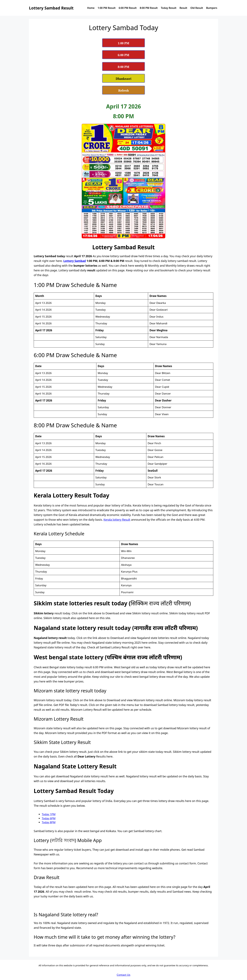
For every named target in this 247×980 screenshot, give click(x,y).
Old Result (197, 8)
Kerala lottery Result (117, 520)
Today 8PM (49, 822)
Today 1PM (49, 814)
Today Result (169, 8)
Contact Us (124, 975)
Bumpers (212, 8)
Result (183, 8)
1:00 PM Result (107, 8)
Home (91, 8)
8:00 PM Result (149, 8)
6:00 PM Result (128, 8)
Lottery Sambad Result (51, 8)
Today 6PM (49, 818)
